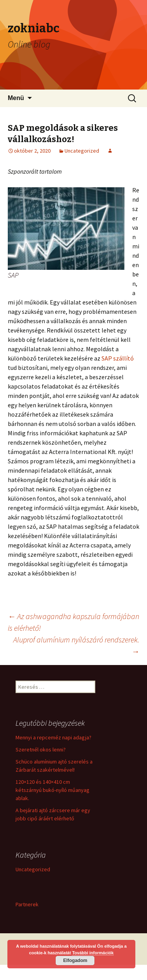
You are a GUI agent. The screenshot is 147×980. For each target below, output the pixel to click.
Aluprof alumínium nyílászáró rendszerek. (76, 645)
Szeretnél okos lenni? (41, 750)
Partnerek (27, 905)
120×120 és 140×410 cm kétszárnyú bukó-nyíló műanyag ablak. (52, 790)
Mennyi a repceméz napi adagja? (53, 737)
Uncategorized (82, 151)
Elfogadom (75, 961)
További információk (93, 953)
